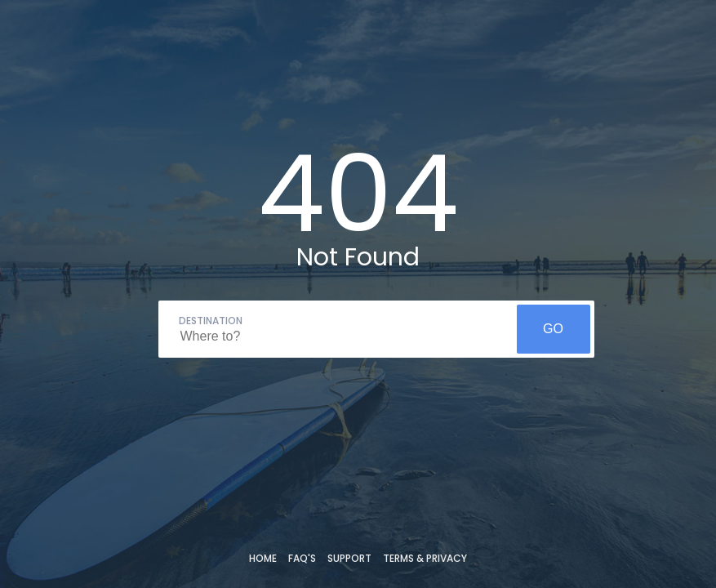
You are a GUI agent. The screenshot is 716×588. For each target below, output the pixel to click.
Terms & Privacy (425, 558)
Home (263, 558)
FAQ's (302, 558)
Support (349, 558)
